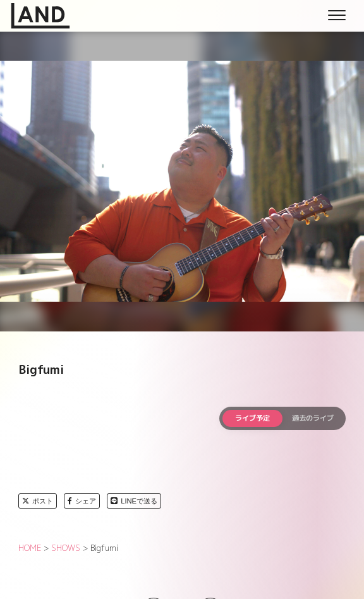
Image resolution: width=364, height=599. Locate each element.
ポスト (38, 501)
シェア (82, 501)
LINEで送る (134, 501)
